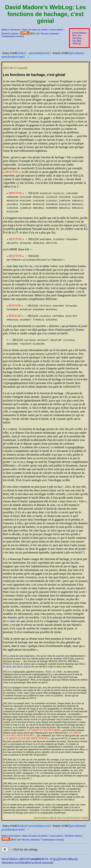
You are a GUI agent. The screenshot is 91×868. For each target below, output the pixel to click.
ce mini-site (13, 622)
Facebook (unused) (41, 865)
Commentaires (41, 820)
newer (45, 53)
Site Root (77, 38)
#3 (35, 168)
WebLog (76, 43)
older (22, 53)
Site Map (77, 41)
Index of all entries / (25, 30)
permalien (7, 57)
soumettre (60, 657)
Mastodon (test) (11, 865)
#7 (82, 553)
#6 (77, 388)
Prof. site (77, 35)
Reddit (25, 865)
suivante (18, 57)
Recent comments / (43, 842)
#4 (72, 331)
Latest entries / (66, 838)
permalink (35, 53)
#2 (66, 96)
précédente (77, 53)
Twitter (64, 861)
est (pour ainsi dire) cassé (15, 667)
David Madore (79, 33)
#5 (57, 355)
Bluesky (73, 861)
